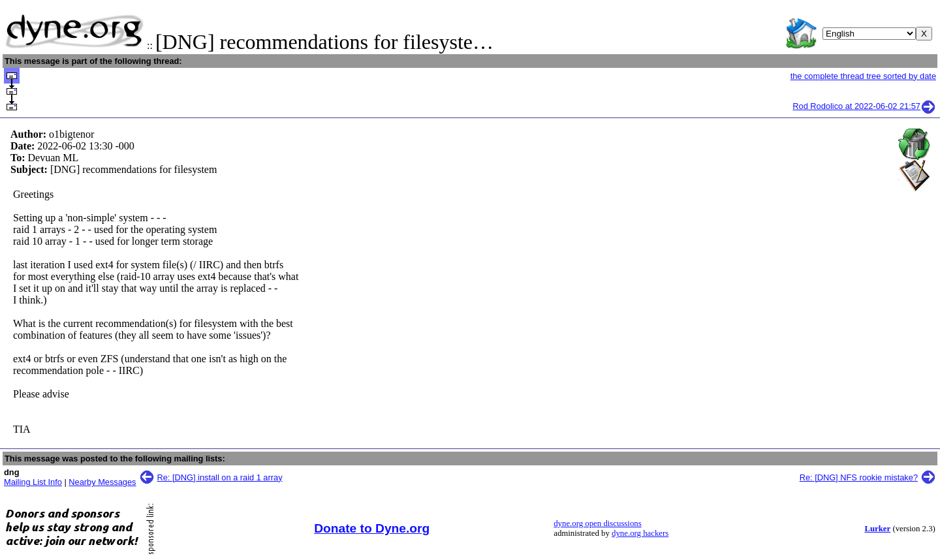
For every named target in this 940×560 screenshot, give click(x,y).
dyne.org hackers (640, 533)
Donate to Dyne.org (372, 528)
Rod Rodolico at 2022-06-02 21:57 (864, 106)
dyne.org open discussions (597, 523)
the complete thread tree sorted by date (863, 76)
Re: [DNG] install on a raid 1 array (220, 477)
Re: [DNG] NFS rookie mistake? (859, 477)
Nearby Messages (102, 482)
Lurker (877, 529)
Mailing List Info (33, 482)
